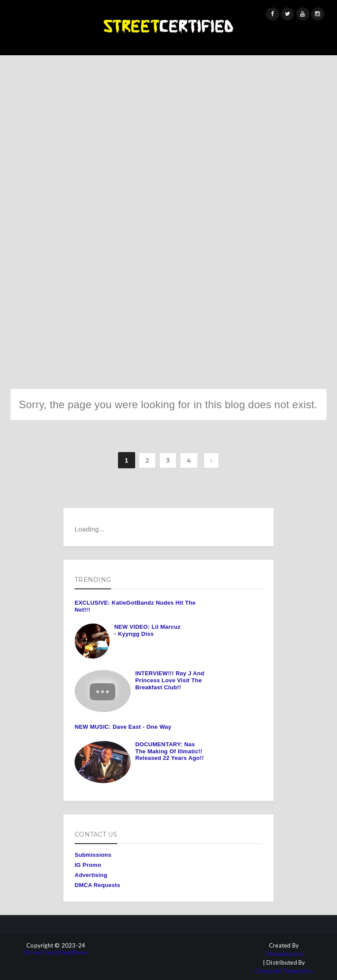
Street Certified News (56, 953)
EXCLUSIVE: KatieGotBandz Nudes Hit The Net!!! (135, 606)
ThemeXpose (284, 954)
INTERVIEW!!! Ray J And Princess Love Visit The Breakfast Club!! (170, 680)
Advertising (91, 875)
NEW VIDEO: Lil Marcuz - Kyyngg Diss (147, 630)
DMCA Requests (97, 885)
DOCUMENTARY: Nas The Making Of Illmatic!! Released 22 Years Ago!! (169, 751)
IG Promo (88, 865)
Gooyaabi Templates (284, 971)
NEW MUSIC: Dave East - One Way (123, 727)
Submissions (93, 855)
